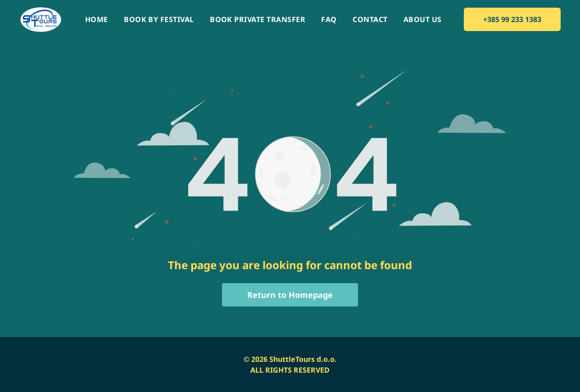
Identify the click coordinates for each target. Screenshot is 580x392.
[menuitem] (97, 20)
